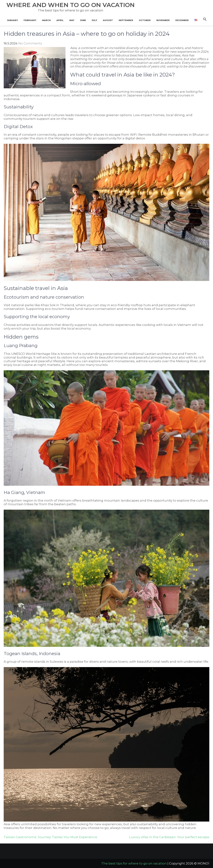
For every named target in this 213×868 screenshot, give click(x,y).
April (60, 20)
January (12, 20)
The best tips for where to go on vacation (134, 863)
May (72, 20)
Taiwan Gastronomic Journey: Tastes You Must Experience (50, 837)
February (30, 20)
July (94, 20)
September (126, 20)
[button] (205, 19)
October (145, 20)
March (46, 20)
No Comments (30, 43)
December (182, 20)
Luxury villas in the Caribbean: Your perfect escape (169, 837)
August (108, 20)
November (163, 20)
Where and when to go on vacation (71, 5)
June (83, 20)
